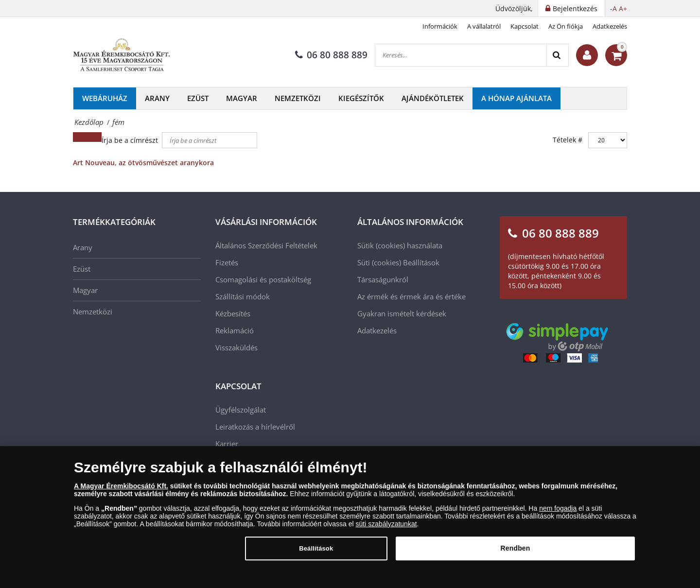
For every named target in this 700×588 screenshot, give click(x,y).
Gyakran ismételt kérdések (402, 313)
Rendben (516, 553)
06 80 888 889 (331, 55)
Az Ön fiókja (566, 26)
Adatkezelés (610, 26)
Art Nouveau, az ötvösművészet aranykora (143, 163)
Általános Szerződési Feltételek (266, 245)
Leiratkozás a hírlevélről (255, 427)
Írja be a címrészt (131, 140)
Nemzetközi (298, 98)
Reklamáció (235, 330)
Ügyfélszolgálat (241, 410)
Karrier (227, 444)
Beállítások (421, 262)
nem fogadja (558, 513)
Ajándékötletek (433, 98)
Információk (440, 26)
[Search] (557, 55)
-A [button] (613, 9)
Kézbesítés (233, 313)
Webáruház (105, 98)
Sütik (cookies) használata (400, 245)
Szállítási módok (243, 296)
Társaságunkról (383, 279)
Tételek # (568, 140)
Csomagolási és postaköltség (263, 279)
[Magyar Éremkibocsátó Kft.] (122, 55)
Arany (157, 98)
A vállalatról (484, 26)
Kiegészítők (361, 98)
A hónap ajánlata (516, 98)
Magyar (242, 98)
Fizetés (227, 262)
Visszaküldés (236, 347)
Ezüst (198, 98)
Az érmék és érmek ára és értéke (411, 296)
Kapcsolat (525, 26)
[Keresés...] (461, 55)
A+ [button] (623, 9)
